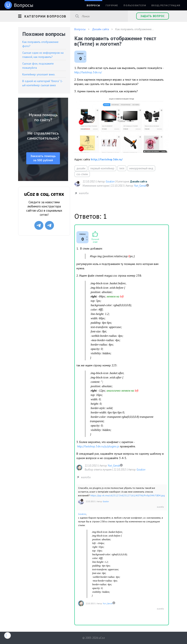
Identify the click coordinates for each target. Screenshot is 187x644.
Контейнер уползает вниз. (39, 74)
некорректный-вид (141, 168)
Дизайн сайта (139, 182)
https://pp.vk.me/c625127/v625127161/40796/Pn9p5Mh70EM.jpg (128, 495)
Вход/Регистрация (166, 5)
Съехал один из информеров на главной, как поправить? (43, 55)
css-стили (82, 174)
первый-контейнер (102, 168)
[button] (44, 16)
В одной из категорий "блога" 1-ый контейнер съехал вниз (43, 83)
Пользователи (135, 5)
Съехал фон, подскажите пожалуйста (38, 66)
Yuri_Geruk (140, 186)
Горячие (112, 5)
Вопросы (93, 5)
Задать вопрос (153, 16)
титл (122, 168)
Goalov (110, 182)
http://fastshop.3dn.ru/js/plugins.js (98, 446)
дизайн (81, 168)
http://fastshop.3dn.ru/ (88, 72)
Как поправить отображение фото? (40, 44)
